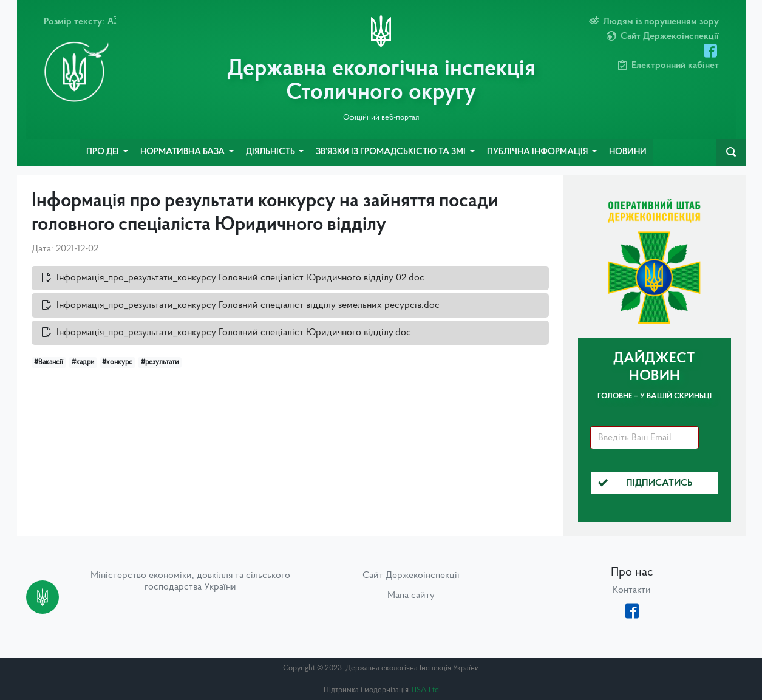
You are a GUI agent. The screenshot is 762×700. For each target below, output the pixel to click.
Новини (628, 152)
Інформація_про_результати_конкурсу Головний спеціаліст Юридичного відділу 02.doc (240, 278)
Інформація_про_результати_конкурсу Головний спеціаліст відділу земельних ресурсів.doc (248, 305)
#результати (160, 362)
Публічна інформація (538, 152)
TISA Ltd (425, 690)
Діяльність (271, 152)
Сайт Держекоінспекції (411, 576)
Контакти (632, 590)
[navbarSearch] (731, 152)
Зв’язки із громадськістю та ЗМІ (392, 152)
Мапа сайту (411, 596)
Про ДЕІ (104, 152)
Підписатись (645, 483)
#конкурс (117, 362)
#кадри (83, 362)
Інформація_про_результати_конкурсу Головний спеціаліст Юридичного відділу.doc (234, 333)
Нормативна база (183, 152)
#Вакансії (49, 362)
